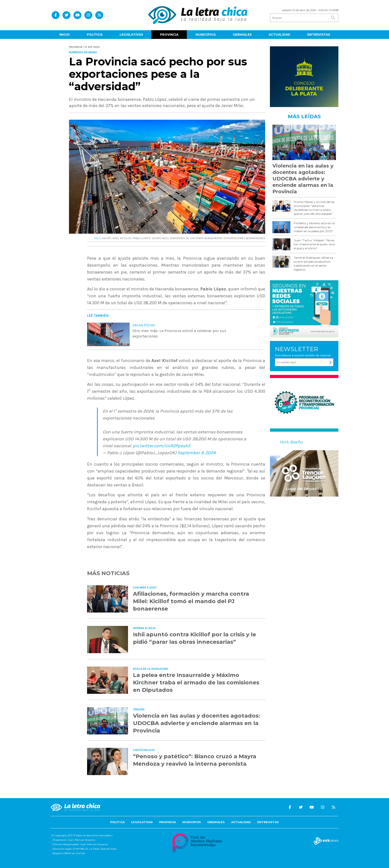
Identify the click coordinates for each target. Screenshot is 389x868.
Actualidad (279, 35)
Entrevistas (319, 35)
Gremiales (242, 35)
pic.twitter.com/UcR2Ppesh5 (162, 446)
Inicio (65, 35)
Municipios (206, 35)
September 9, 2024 (196, 453)
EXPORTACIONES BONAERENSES (244, 238)
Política (95, 35)
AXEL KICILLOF (122, 238)
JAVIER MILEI (160, 238)
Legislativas (131, 35)
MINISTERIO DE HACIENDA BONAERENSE (196, 238)
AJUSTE (106, 238)
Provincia (169, 35)
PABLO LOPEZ (142, 238)
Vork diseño (291, 442)
